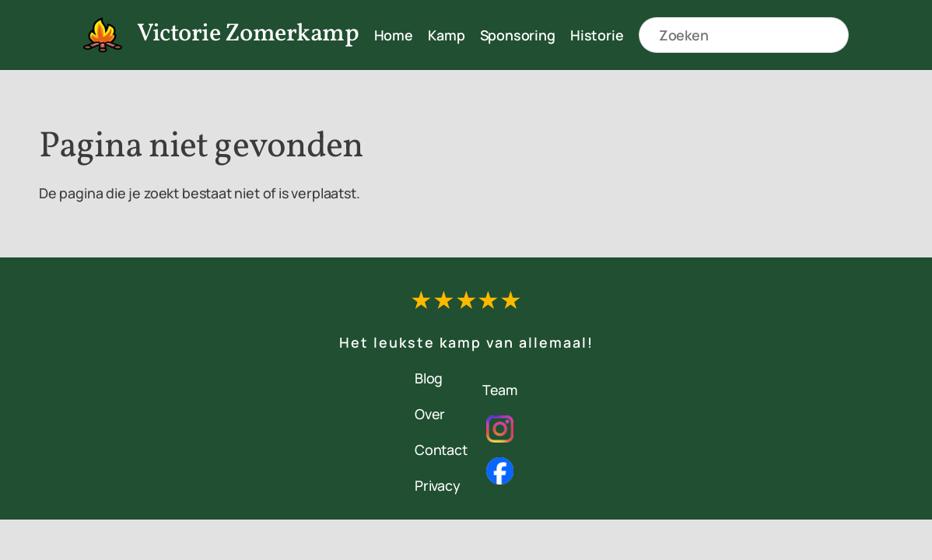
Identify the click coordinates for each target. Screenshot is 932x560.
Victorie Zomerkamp (248, 34)
